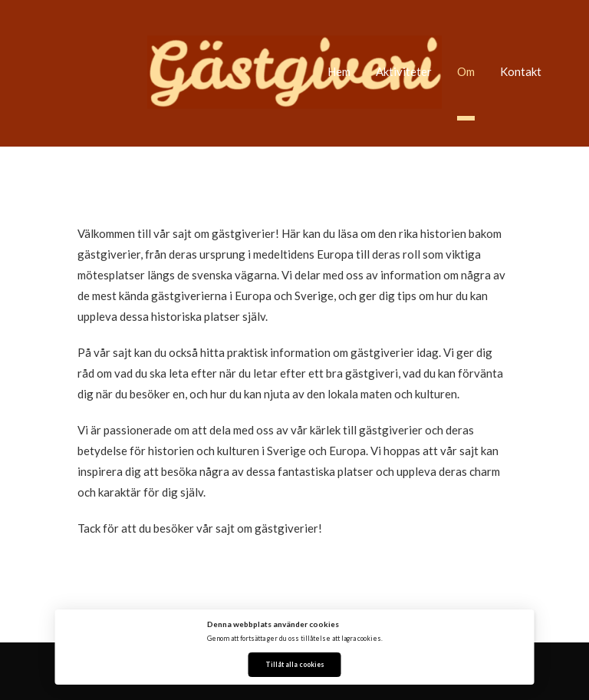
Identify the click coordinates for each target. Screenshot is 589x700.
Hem (339, 71)
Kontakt (521, 71)
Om (466, 71)
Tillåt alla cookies (295, 665)
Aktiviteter (404, 71)
